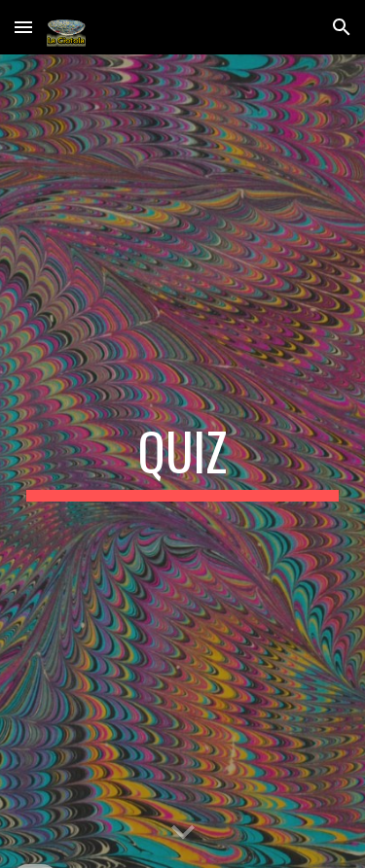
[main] (183, 461)
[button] (23, 27)
